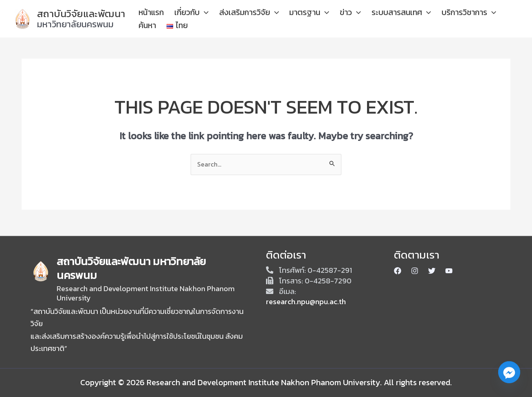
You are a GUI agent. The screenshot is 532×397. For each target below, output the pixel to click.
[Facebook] (398, 271)
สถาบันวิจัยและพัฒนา (81, 14)
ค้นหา (484, 19)
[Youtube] (449, 271)
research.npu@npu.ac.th (306, 302)
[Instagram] (415, 271)
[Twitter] (432, 271)
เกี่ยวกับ (209, 19)
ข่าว (343, 19)
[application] (221, 19)
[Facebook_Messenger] (509, 376)
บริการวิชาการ (446, 19)
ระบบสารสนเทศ (386, 19)
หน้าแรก (176, 19)
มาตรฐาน (310, 19)
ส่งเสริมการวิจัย (258, 19)
